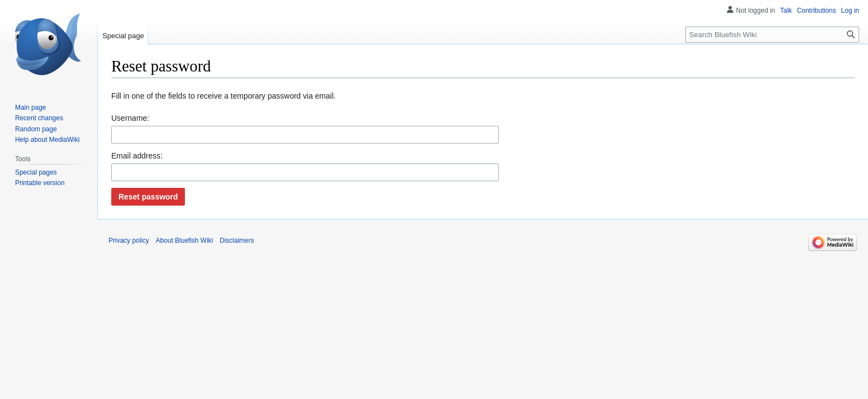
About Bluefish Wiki (184, 241)
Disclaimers (237, 241)
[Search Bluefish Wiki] (772, 35)
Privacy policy (129, 241)
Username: (130, 118)
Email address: (137, 156)
